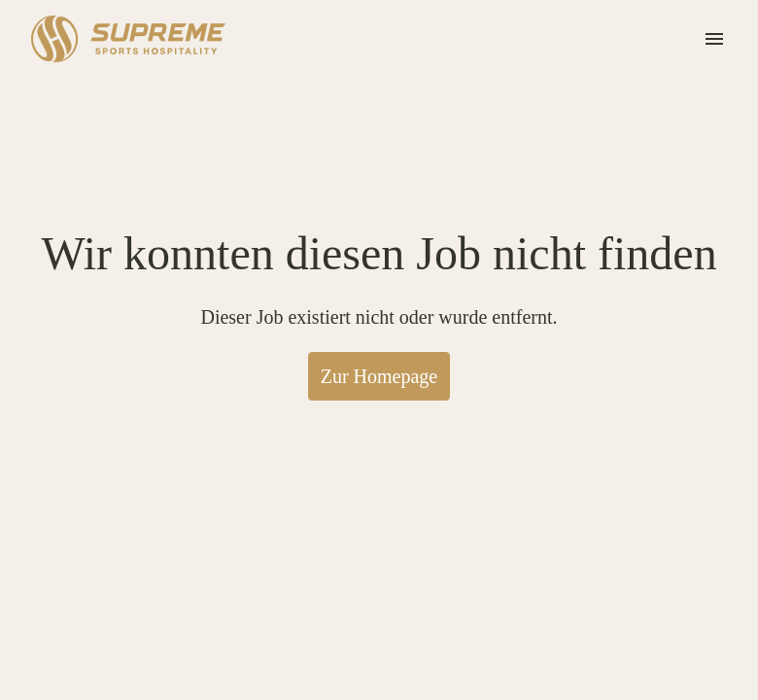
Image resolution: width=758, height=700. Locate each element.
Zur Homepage (379, 431)
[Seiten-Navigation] (714, 39)
